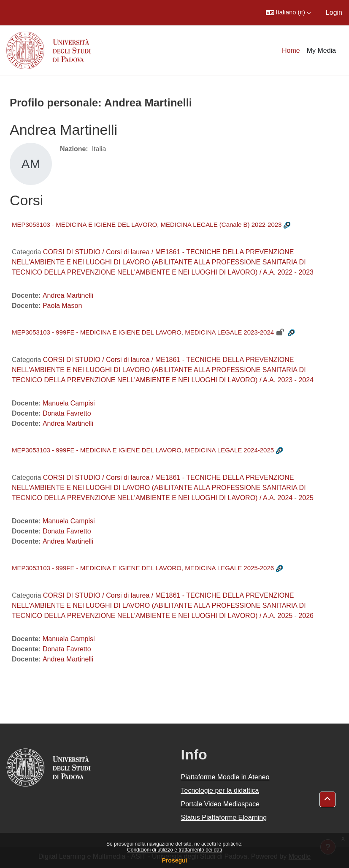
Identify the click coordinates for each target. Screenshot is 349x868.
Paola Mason (62, 306)
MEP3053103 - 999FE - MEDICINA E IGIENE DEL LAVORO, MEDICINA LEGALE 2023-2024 (143, 332)
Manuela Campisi (69, 403)
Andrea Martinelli (68, 295)
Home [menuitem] (291, 50)
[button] (288, 13)
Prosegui (175, 860)
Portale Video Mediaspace (220, 804)
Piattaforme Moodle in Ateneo (225, 777)
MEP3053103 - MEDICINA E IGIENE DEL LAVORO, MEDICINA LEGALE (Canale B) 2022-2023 (147, 224)
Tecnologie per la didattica (220, 790)
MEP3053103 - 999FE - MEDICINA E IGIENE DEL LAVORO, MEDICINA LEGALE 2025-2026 (143, 568)
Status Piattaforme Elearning (224, 818)
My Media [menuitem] (321, 50)
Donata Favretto (67, 413)
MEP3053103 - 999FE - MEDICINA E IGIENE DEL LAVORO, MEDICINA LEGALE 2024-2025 (143, 450)
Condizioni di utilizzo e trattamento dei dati (174, 850)
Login (334, 12)
